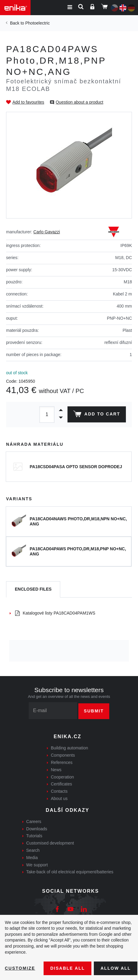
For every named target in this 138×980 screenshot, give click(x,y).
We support (37, 865)
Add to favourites (28, 102)
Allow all (116, 968)
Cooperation (62, 777)
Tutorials (34, 836)
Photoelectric (37, 23)
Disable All (67, 968)
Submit (94, 711)
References (62, 762)
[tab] (33, 590)
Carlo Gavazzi (47, 232)
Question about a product (79, 102)
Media (32, 858)
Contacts (59, 791)
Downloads (37, 829)
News (56, 770)
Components (63, 755)
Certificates (61, 784)
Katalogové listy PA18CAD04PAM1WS (55, 613)
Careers (34, 822)
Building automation (69, 748)
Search (33, 850)
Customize (20, 968)
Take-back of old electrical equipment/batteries (70, 872)
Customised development (50, 843)
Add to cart (97, 415)
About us (59, 798)
